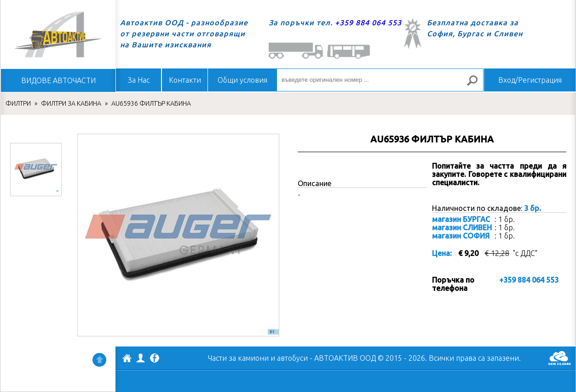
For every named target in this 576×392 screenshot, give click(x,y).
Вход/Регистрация (530, 80)
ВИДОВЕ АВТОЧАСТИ (58, 80)
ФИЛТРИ (18, 103)
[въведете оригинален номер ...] (380, 80)
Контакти (185, 80)
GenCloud (559, 358)
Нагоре (99, 360)
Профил (141, 358)
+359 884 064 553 (368, 23)
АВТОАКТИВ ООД (127, 359)
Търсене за (476, 84)
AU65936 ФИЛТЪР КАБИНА (151, 103)
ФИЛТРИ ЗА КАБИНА (71, 103)
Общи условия (242, 80)
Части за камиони (238, 358)
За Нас (139, 80)
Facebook (155, 359)
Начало (58, 34)
